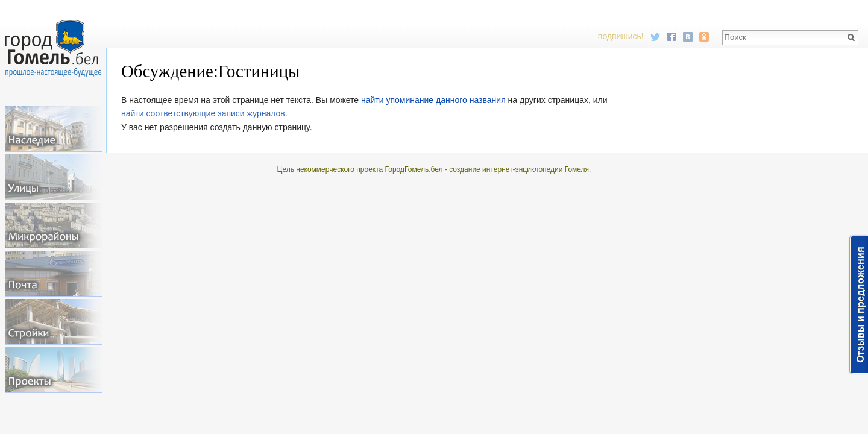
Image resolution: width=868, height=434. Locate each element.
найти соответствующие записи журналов (203, 113)
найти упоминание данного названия (433, 100)
